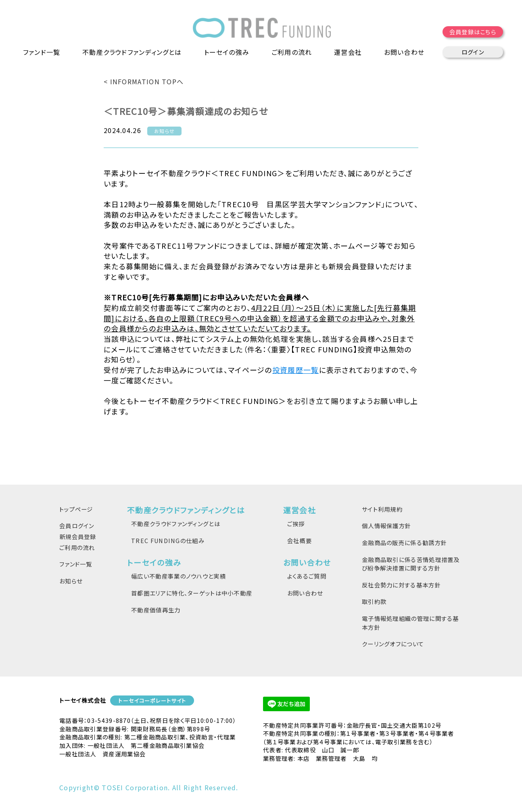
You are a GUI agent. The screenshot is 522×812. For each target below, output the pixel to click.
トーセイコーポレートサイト (152, 701)
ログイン (473, 52)
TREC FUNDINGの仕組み (168, 540)
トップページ (76, 509)
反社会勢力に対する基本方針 (401, 585)
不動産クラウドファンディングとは (176, 524)
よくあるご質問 (307, 576)
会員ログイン (77, 526)
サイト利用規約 (382, 509)
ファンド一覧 (42, 52)
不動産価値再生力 (156, 610)
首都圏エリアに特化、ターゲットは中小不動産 (192, 593)
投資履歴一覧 (296, 370)
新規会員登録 (78, 536)
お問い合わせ (305, 593)
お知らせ (71, 581)
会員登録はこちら (473, 32)
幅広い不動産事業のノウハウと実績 (179, 576)
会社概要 (300, 540)
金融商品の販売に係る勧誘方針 (404, 542)
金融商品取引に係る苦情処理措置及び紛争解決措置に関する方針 (411, 564)
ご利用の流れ (292, 52)
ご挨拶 (296, 524)
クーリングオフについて (393, 644)
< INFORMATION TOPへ (144, 81)
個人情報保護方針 (386, 526)
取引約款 (374, 601)
